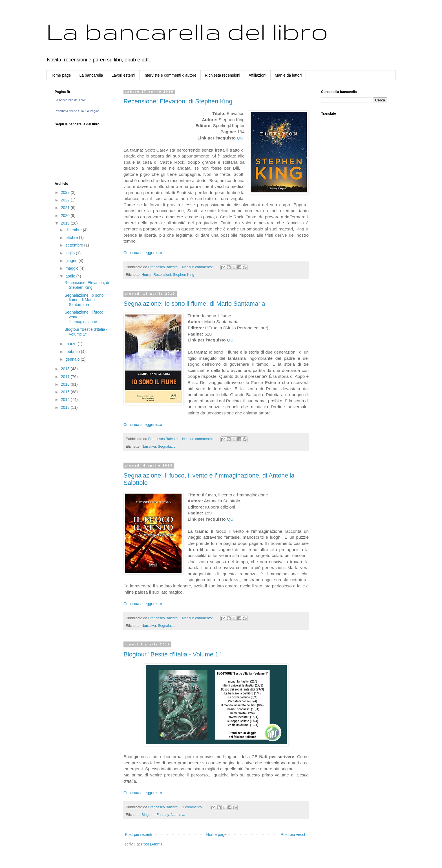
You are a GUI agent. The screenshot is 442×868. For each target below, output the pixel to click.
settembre (75, 245)
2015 (66, 392)
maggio (72, 268)
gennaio (73, 359)
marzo (71, 344)
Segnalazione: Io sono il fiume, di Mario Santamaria (194, 304)
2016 (66, 384)
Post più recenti (139, 834)
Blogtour (148, 815)
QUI (241, 138)
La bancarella (91, 75)
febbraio (73, 352)
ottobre (72, 237)
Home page (61, 75)
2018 (66, 369)
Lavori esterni (123, 75)
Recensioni (162, 275)
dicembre (74, 230)
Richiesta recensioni (223, 75)
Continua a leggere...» (143, 253)
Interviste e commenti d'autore (170, 75)
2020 (66, 216)
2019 (66, 223)
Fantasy (163, 815)
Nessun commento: (198, 267)
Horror (146, 275)
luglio (71, 253)
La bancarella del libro (187, 31)
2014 (66, 399)
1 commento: (193, 807)
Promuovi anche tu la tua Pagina (77, 111)
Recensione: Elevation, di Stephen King (178, 101)
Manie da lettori (288, 75)
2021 (66, 208)
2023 (66, 192)
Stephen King (184, 275)
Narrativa (149, 447)
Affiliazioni (258, 75)
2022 (66, 200)
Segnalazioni (168, 447)
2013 (66, 407)
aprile (71, 276)
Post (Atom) (151, 844)
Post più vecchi (294, 834)
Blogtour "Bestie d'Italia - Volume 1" (172, 654)
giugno (72, 261)
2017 (66, 377)
